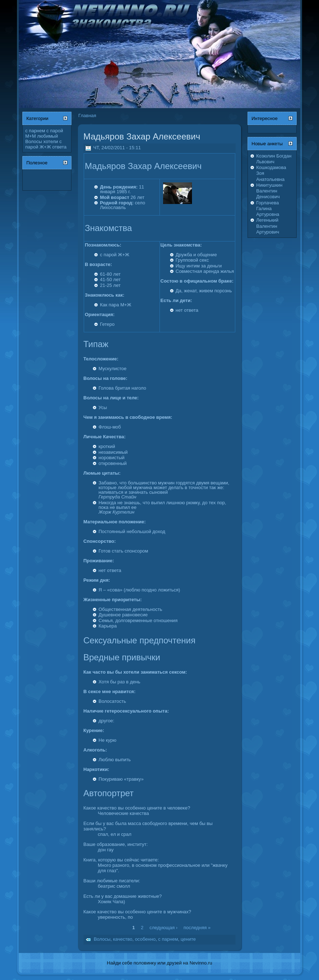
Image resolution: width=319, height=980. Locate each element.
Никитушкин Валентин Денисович (269, 191)
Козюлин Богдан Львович (274, 159)
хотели (51, 141)
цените (188, 939)
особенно (145, 939)
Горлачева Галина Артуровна (268, 209)
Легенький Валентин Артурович (268, 226)
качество (123, 939)
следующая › (163, 927)
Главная (87, 116)
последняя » (197, 927)
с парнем (35, 131)
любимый (48, 136)
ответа (60, 147)
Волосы (34, 141)
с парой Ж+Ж (43, 144)
